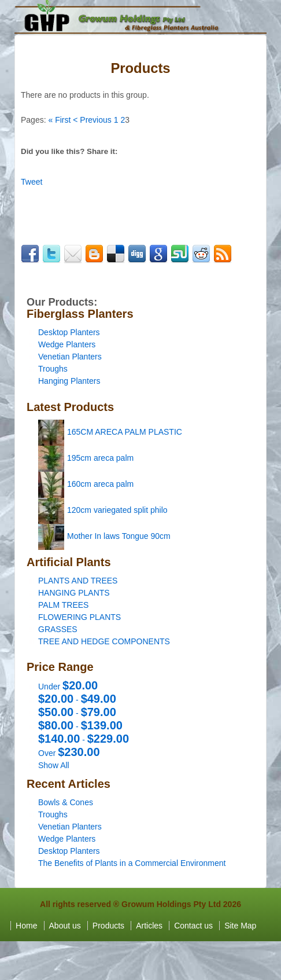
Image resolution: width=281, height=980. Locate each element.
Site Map (240, 926)
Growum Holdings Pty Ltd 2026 (181, 904)
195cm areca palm (100, 458)
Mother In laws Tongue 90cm (119, 536)
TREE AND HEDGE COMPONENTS (104, 641)
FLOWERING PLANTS (80, 617)
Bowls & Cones (66, 802)
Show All (54, 765)
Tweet (32, 182)
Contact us (193, 926)
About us (65, 926)
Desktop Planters (69, 332)
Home (26, 926)
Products (108, 926)
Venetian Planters (70, 357)
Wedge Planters (67, 344)
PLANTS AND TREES (78, 581)
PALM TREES (63, 605)
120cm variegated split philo (117, 510)
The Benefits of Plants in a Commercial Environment (132, 863)
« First (59, 120)
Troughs (53, 369)
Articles (149, 926)
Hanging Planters (69, 381)
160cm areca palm (100, 484)
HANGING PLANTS (74, 593)
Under (68, 687)
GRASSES (58, 629)
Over (69, 753)
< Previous (92, 120)
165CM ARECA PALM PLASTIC (125, 432)
